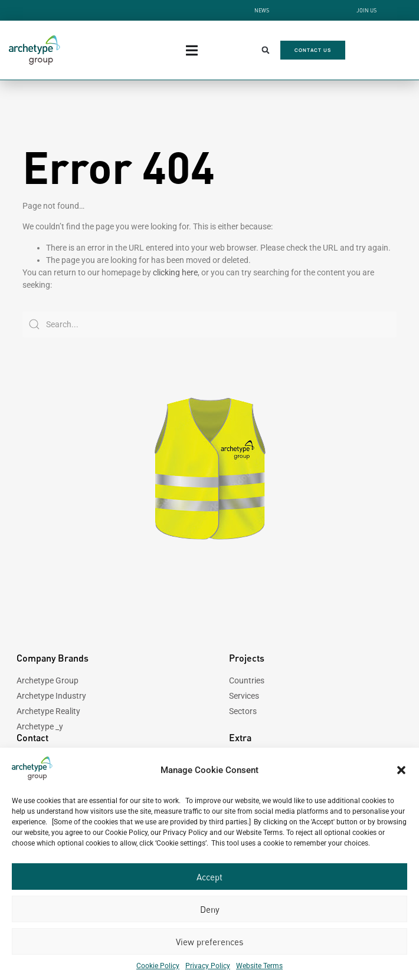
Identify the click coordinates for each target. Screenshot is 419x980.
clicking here (175, 272)
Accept (209, 877)
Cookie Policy (158, 966)
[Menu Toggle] (192, 50)
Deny (210, 909)
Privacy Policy (208, 966)
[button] (401, 770)
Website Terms (259, 966)
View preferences (209, 942)
